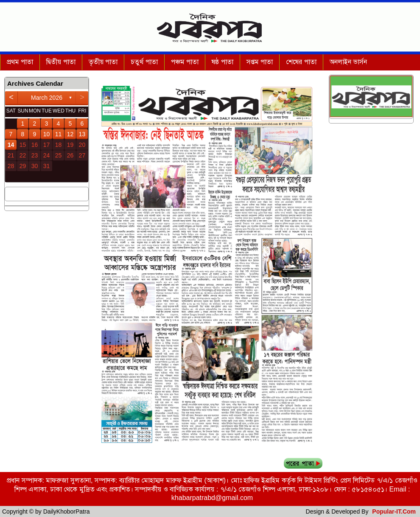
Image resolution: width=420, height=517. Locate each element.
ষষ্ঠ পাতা (222, 62)
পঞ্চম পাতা (185, 62)
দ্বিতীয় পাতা (61, 62)
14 (11, 145)
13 (82, 134)
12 (70, 134)
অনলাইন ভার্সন (348, 62)
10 (47, 134)
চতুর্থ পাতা (144, 62)
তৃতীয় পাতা (103, 62)
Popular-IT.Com (394, 511)
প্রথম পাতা (20, 62)
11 (59, 134)
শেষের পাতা (301, 62)
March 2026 (47, 98)
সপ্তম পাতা (260, 62)
